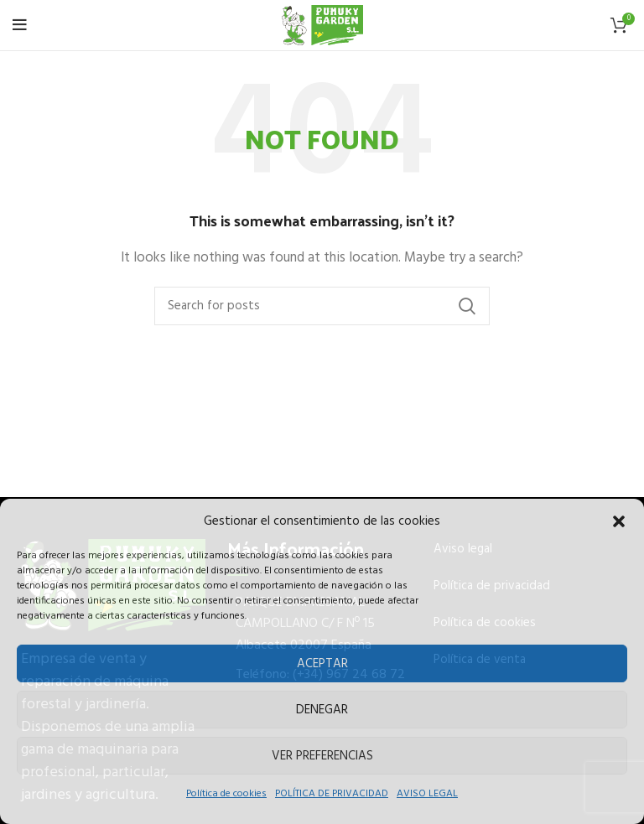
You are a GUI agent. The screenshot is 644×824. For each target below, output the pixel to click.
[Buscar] (322, 306)
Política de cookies (226, 794)
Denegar (322, 710)
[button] (619, 521)
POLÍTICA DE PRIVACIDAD (332, 794)
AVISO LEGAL (427, 794)
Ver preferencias (322, 756)
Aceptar (322, 664)
